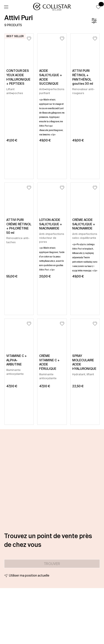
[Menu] (6, 7)
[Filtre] (94, 21)
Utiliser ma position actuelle (29, 575)
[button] (98, 7)
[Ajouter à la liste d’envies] (29, 39)
